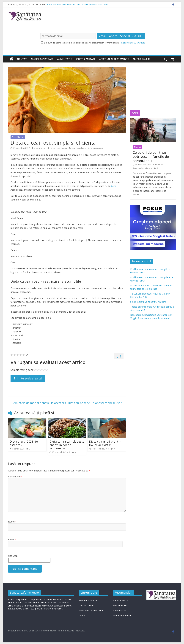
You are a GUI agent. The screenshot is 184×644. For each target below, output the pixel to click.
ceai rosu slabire (79, 148)
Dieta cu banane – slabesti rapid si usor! (97, 403)
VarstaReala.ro (120, 605)
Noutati (22, 59)
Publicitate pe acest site (91, 610)
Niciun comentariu (57, 148)
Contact (83, 616)
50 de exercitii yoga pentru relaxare (148, 302)
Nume (12, 522)
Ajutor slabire (141, 59)
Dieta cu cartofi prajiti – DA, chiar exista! (105, 443)
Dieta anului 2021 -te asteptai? (24, 443)
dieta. (113, 186)
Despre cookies (87, 605)
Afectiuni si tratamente (114, 59)
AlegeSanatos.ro (121, 600)
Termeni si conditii (88, 600)
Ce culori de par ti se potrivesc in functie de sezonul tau (151, 156)
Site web (13, 556)
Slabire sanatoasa (42, 59)
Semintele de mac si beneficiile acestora (37, 403)
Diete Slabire (18, 137)
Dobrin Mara (40, 148)
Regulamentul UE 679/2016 (132, 43)
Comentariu (15, 476)
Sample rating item (22, 370)
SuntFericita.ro (120, 610)
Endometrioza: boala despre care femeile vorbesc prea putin (77, 4)
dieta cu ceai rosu (96, 148)
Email (12, 539)
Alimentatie (65, 59)
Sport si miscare (85, 59)
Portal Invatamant (122, 616)
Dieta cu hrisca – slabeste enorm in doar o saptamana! (67, 445)
